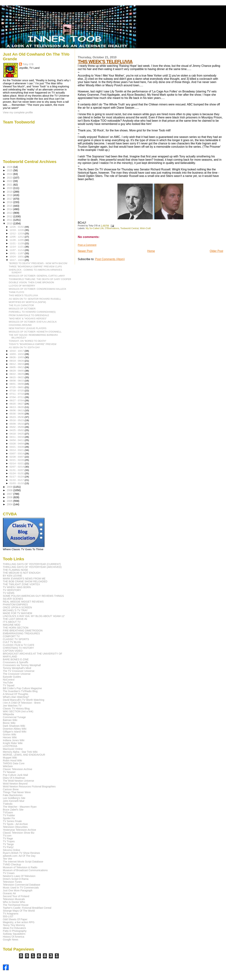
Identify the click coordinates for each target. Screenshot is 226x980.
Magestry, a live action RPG (19, 922)
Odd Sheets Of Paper (15, 919)
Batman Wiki (10, 720)
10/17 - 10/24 (17, 260)
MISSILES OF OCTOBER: (23, 309)
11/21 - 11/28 (17, 243)
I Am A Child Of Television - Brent (22, 703)
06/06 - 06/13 (17, 410)
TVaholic (8, 804)
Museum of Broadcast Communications (25, 870)
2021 (10, 185)
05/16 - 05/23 (17, 420)
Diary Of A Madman (14, 778)
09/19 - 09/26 (17, 361)
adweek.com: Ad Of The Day (19, 856)
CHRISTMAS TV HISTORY (18, 648)
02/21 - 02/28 (17, 460)
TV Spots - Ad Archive (15, 824)
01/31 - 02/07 (17, 470)
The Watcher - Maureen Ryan (20, 807)
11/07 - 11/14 (17, 250)
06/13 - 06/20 (17, 407)
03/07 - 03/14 (17, 454)
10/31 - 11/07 (17, 253)
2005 (10, 501)
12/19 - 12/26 (17, 230)
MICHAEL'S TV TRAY (15, 610)
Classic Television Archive (18, 769)
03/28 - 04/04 (17, 444)
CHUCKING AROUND (20, 325)
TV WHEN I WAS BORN (17, 587)
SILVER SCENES (13, 599)
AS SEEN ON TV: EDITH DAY (24, 347)
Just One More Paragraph (18, 890)
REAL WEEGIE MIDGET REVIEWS (23, 602)
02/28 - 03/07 (17, 457)
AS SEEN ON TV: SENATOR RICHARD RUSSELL (35, 299)
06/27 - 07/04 (17, 400)
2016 (10, 202)
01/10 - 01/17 (17, 480)
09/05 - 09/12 (17, 367)
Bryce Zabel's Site (13, 810)
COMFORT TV (11, 636)
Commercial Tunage (14, 717)
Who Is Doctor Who (14, 902)
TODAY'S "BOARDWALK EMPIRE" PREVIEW (33, 344)
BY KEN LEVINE (12, 576)
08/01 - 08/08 (17, 384)
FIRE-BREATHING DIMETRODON (23, 631)
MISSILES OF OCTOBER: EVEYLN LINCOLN (33, 322)
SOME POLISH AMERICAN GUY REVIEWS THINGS (33, 596)
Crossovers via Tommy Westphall (22, 665)
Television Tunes (12, 882)
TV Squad (9, 685)
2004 (10, 504)
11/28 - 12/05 (17, 240)
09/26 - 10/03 (17, 357)
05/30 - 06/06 (17, 414)
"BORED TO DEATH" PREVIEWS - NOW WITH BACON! (38, 263)
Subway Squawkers (14, 934)
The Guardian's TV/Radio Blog (20, 691)
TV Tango (8, 844)
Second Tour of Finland (16, 896)
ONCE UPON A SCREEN (17, 607)
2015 (10, 206)
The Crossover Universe (17, 674)
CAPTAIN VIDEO (13, 651)
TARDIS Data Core (14, 763)
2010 (10, 223)
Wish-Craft (145, 228)
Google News (11, 940)
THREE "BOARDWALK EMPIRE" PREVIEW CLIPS (35, 267)
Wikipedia (9, 714)
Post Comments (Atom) (110, 259)
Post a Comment (87, 245)
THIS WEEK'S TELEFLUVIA (105, 62)
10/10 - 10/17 (17, 351)
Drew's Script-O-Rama (16, 879)
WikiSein (8, 766)
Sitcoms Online (11, 850)
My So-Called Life (95, 228)
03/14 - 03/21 (17, 450)
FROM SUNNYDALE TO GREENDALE (29, 315)
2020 (10, 188)
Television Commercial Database (22, 885)
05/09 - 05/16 (17, 424)
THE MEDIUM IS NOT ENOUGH (22, 573)
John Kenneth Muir (14, 801)
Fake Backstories (13, 795)
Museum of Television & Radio (20, 867)
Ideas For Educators (14, 928)
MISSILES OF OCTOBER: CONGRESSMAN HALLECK (38, 289)
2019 (10, 192)
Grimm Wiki (9, 735)
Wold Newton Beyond (15, 784)
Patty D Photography (15, 931)
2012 (10, 216)
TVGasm (8, 812)
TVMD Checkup (12, 864)
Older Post (216, 251)
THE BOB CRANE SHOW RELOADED (25, 581)
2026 (10, 167)
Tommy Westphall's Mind (17, 668)
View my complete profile (18, 112)
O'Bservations (112, 228)
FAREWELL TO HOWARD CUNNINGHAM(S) (32, 312)
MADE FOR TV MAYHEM (18, 613)
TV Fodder (9, 815)
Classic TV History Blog (16, 709)
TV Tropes (9, 841)
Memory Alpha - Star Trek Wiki (20, 752)
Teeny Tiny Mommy (14, 925)
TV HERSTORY (12, 590)
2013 (10, 213)
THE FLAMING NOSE (16, 570)
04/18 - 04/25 (17, 434)
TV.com (7, 836)
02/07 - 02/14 (17, 467)
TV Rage (8, 838)
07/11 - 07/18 (17, 394)
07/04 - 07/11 (17, 397)
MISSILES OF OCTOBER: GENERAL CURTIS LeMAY (37, 276)
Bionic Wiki (9, 723)
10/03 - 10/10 (17, 354)
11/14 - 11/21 (17, 247)
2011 (10, 220)
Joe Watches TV (12, 706)
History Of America (14, 937)
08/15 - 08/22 (17, 377)
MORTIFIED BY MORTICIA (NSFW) (27, 302)
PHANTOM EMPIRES (15, 605)
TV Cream (9, 873)
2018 (10, 195)
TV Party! (8, 847)
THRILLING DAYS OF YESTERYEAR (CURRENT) (32, 564)
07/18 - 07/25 (17, 391)
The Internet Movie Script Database (23, 862)
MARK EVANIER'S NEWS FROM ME (24, 579)
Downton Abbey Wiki (15, 729)
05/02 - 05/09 (17, 427)
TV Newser (9, 772)
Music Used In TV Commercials (21, 888)
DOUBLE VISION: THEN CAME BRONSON (31, 282)
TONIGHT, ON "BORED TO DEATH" (28, 341)
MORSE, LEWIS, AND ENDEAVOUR (24, 755)
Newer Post (85, 251)
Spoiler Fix (9, 818)
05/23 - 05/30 (17, 417)
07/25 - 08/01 (17, 387)
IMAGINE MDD (12, 625)
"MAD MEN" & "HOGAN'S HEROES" (28, 319)
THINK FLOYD (17, 292)
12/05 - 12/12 (17, 237)
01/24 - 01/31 (17, 473)
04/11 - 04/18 (17, 437)
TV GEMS (9, 593)
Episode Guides (12, 677)
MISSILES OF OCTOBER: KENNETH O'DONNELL (35, 332)
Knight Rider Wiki (13, 743)
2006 (10, 497)
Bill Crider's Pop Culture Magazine (22, 688)
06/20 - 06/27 (17, 404)
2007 (10, 494)
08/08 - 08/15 (17, 381)
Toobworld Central (129, 228)
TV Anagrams (11, 914)
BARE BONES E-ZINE (16, 659)
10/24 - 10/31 (17, 257)
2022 (10, 181)
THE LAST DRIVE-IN (15, 619)
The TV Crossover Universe (19, 671)
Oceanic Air (9, 893)
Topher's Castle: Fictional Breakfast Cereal (27, 908)
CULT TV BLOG (12, 642)
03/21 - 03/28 (17, 447)
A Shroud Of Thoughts (16, 694)
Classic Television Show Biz (19, 833)
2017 (10, 199)
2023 (10, 178)
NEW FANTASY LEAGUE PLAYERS (28, 328)
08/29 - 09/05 (17, 371)
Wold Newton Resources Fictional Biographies (29, 786)
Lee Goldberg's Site (14, 798)
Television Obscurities (15, 827)
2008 (10, 490)
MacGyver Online (13, 749)
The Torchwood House (16, 905)
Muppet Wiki (10, 758)
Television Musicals (14, 899)
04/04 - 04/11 (17, 440)
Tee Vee (8, 859)
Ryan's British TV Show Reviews (21, 853)
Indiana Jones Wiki (14, 740)
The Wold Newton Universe (18, 781)
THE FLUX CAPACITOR (21, 305)
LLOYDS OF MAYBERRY (22, 286)
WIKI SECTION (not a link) (18, 711)
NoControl (9, 680)
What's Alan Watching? (16, 697)
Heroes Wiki (10, 737)
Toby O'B (28, 64)
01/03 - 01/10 (17, 483)
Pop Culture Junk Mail (15, 775)
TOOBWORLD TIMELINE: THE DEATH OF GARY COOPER (40, 279)
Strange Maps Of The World (19, 911)
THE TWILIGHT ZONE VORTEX (21, 584)
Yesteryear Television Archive (20, 830)
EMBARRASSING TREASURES (21, 633)
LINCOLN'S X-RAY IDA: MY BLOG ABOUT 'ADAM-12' (34, 616)
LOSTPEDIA (10, 746)
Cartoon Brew (11, 789)
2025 (10, 170)
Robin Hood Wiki (12, 760)
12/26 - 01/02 (17, 227)
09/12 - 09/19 (17, 364)
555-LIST (8, 916)
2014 (10, 209)
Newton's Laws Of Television (19, 876)
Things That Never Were (17, 792)
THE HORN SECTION (16, 628)
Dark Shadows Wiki (14, 726)
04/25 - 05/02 (17, 430)
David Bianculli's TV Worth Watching (24, 700)
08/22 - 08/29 (17, 374)
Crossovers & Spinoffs (16, 662)
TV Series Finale (12, 821)
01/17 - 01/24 (17, 477)
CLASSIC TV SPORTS (16, 639)
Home (151, 251)
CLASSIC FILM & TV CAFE (19, 645)
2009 (10, 487)
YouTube (8, 683)
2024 (10, 174)
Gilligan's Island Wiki (15, 732)
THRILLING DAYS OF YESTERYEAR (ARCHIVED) (32, 567)
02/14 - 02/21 (17, 463)
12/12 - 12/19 (17, 233)
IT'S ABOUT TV (12, 622)
